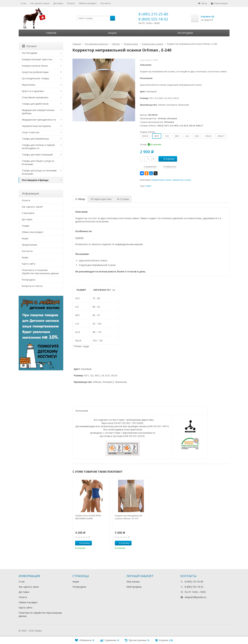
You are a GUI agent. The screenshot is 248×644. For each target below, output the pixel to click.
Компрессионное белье (35, 66)
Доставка (58, 3)
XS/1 (157, 136)
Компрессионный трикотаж (37, 59)
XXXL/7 (221, 136)
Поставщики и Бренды (35, 180)
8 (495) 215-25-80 (153, 14)
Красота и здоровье (33, 91)
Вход (203, 3)
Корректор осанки (182, 180)
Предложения (29, 245)
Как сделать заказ (40, 3)
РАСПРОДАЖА (30, 53)
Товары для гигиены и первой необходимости (38, 147)
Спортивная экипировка (35, 97)
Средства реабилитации (35, 72)
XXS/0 (145, 136)
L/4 (187, 136)
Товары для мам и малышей (37, 155)
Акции (112, 33)
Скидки (26, 226)
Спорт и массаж (31, 132)
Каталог (29, 46)
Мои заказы (133, 582)
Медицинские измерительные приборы (38, 112)
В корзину (167, 159)
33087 (148, 186)
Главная (51, 33)
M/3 (177, 136)
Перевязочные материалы (36, 126)
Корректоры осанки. (162, 180)
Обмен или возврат (33, 232)
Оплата (71, 3)
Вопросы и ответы (32, 286)
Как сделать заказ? (32, 207)
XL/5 (197, 136)
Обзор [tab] (80, 199)
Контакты (106, 3)
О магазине (28, 213)
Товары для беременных (35, 139)
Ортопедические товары (35, 78)
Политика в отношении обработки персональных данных (40, 272)
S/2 (167, 136)
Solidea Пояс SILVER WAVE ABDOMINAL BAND (88, 517)
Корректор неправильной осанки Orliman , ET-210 (128, 517)
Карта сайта (29, 264)
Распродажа (185, 33)
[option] (91, 515)
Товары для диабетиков (35, 104)
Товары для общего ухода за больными (38, 163)
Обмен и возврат (88, 3)
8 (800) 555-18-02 (153, 19)
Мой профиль (134, 587)
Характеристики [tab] (101, 199)
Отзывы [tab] (123, 199)
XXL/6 (208, 136)
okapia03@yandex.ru (195, 597)
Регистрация (219, 3)
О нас (23, 3)
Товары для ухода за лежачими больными (39, 172)
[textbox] (96, 18)
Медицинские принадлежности (39, 120)
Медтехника (28, 85)
